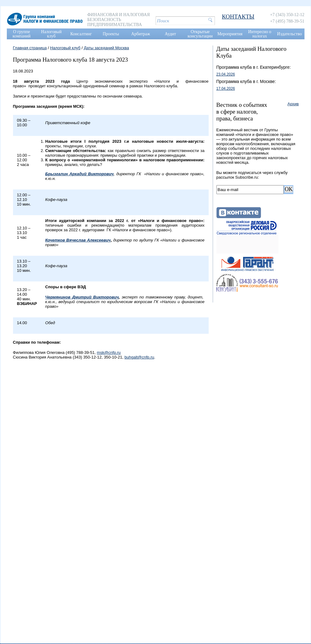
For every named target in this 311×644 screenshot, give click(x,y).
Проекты (111, 34)
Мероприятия (230, 34)
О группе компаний (22, 34)
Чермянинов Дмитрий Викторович (82, 297)
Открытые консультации (200, 34)
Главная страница (30, 48)
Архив (293, 104)
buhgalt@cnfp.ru (139, 357)
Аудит (170, 34)
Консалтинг (81, 34)
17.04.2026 (226, 89)
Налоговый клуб (51, 34)
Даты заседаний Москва (106, 48)
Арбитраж (141, 34)
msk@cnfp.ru (109, 352)
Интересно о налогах (260, 34)
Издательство (290, 34)
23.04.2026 (226, 74)
